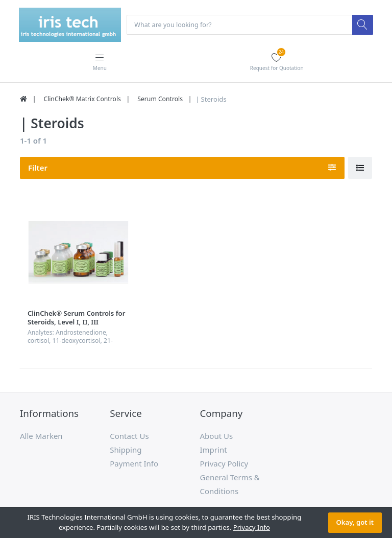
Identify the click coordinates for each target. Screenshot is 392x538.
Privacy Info (252, 527)
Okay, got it (355, 522)
